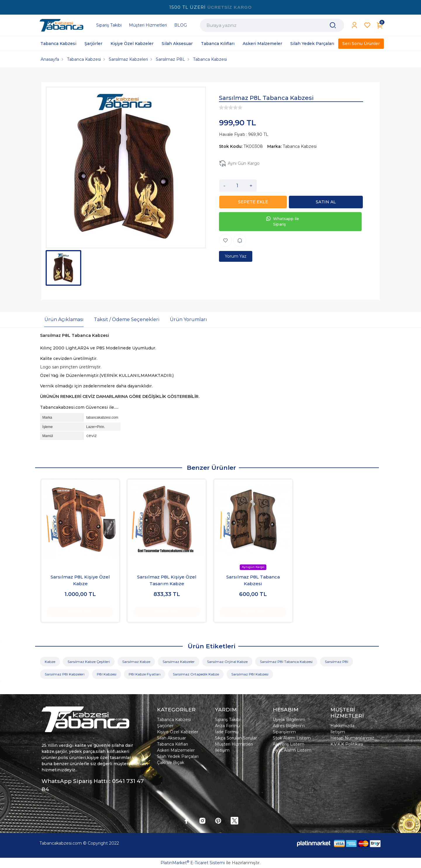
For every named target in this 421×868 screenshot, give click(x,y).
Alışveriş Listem (289, 744)
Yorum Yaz (236, 256)
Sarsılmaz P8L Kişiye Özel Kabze (80, 580)
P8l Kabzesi (107, 674)
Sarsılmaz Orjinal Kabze (227, 662)
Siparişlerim (284, 732)
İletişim (222, 750)
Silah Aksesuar (171, 738)
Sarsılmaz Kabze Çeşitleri (89, 662)
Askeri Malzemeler (176, 750)
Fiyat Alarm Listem (292, 750)
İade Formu (227, 732)
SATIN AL (328, 202)
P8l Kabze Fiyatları (145, 674)
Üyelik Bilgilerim (289, 720)
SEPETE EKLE (255, 202)
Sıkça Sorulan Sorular (236, 738)
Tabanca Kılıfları (172, 744)
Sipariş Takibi (228, 720)
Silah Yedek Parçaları (178, 756)
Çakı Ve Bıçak (171, 763)
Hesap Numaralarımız (352, 738)
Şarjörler (165, 726)
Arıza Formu (227, 726)
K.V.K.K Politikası (347, 744)
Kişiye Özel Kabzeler (178, 732)
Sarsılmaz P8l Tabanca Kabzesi (286, 662)
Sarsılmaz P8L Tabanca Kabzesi (253, 580)
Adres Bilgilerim (289, 726)
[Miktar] (237, 186)
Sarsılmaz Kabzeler (179, 662)
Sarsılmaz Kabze (136, 662)
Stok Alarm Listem (292, 738)
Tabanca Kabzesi (174, 720)
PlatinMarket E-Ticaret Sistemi (193, 863)
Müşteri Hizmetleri (234, 744)
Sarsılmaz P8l (337, 662)
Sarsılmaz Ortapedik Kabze (196, 674)
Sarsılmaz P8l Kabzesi (250, 674)
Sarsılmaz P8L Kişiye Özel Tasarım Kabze (167, 580)
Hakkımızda (342, 726)
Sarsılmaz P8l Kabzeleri (65, 674)
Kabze (50, 662)
